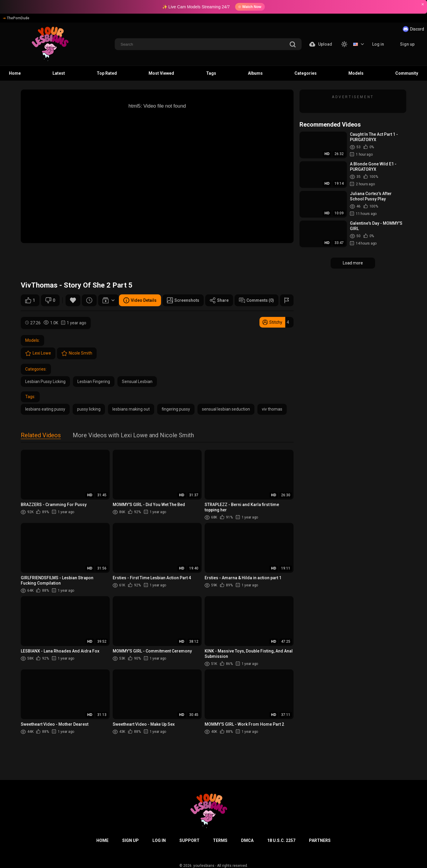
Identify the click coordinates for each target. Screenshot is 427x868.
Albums (255, 73)
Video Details (140, 300)
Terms (220, 840)
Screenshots (183, 300)
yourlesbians (204, 866)
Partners (320, 840)
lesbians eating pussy (45, 409)
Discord (413, 29)
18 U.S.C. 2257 (281, 840)
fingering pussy (176, 409)
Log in (378, 44)
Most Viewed (161, 73)
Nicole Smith (77, 353)
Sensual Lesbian (137, 382)
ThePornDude (16, 18)
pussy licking (89, 409)
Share (219, 300)
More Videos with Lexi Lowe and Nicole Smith (133, 436)
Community (407, 73)
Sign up (407, 44)
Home (15, 73)
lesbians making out (131, 409)
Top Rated (107, 73)
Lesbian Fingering (94, 382)
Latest (59, 73)
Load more (353, 263)
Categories (306, 73)
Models (356, 73)
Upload (321, 44)
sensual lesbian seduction (226, 409)
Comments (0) (256, 300)
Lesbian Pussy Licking (45, 382)
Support (189, 840)
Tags (211, 73)
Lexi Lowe (38, 353)
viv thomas (272, 409)
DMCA (247, 840)
